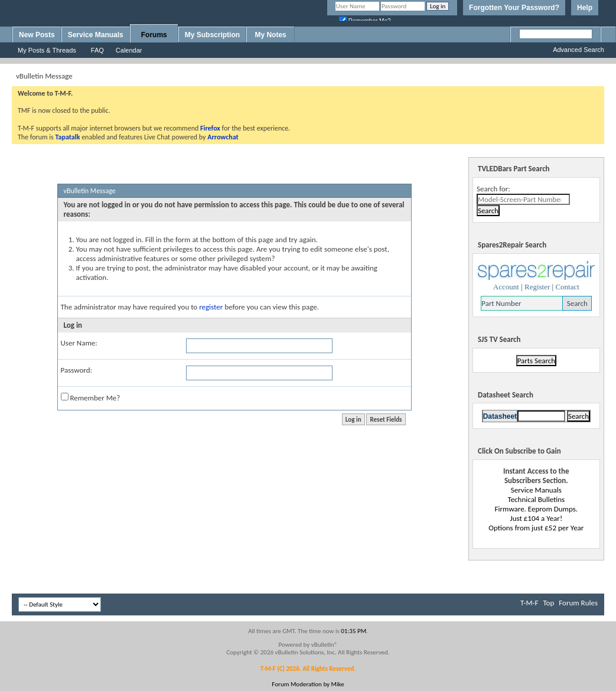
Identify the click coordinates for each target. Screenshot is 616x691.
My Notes (270, 35)
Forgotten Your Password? (514, 8)
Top (548, 603)
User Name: (79, 343)
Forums (154, 35)
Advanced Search (578, 50)
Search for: (493, 189)
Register (537, 287)
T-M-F (529, 603)
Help (585, 8)
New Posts (37, 35)
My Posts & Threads (47, 50)
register (211, 307)
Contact (567, 287)
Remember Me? (91, 397)
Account (506, 287)
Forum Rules (578, 603)
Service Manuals (96, 35)
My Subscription (212, 35)
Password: (76, 370)
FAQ (97, 50)
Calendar (129, 50)
